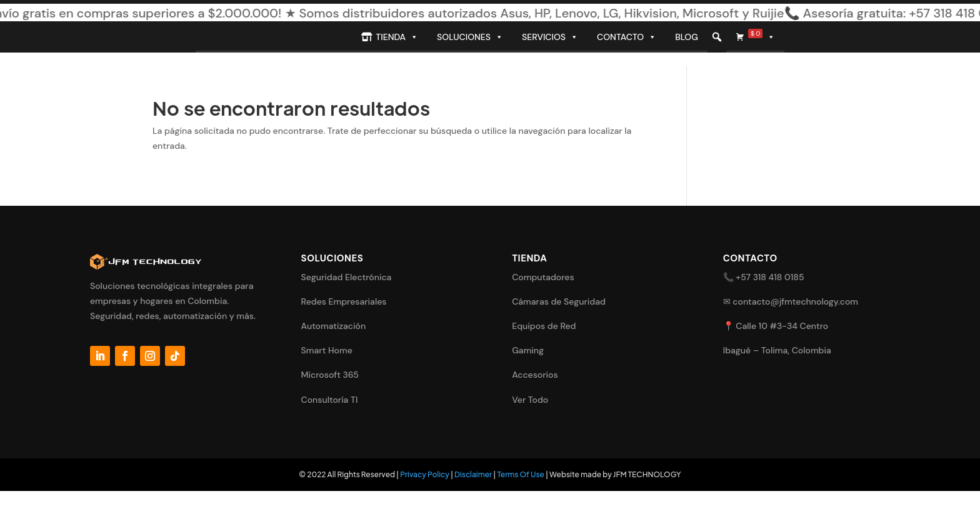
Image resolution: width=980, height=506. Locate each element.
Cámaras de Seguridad (559, 301)
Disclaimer (473, 474)
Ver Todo (530, 400)
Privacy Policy (425, 474)
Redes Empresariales (344, 301)
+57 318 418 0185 (770, 277)
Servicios (550, 37)
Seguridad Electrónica (347, 277)
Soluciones (470, 37)
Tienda (397, 37)
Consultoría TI (330, 400)
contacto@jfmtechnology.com (795, 301)
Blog (687, 37)
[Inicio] (274, 37)
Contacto (627, 37)
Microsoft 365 (330, 375)
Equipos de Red (544, 326)
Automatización (334, 326)
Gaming (528, 350)
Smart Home (327, 350)
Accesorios (535, 375)
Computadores (543, 277)
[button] (717, 37)
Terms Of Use (521, 474)
